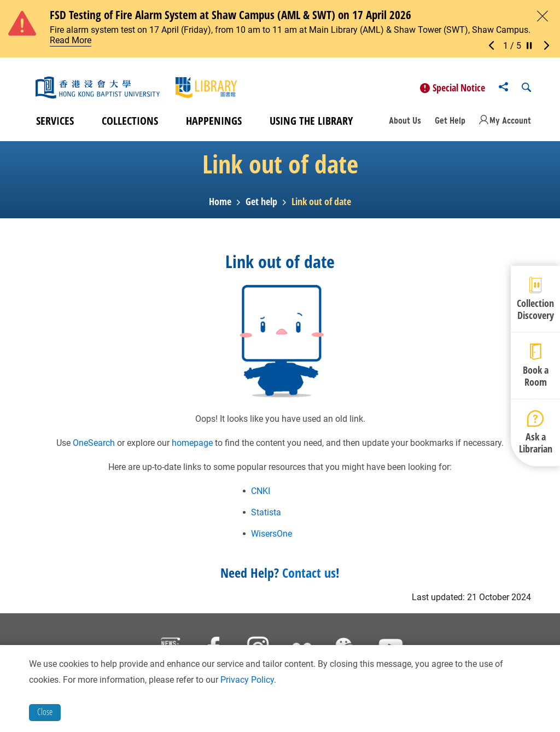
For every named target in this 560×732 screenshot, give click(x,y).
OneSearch (94, 445)
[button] (494, 46)
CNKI (261, 493)
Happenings (214, 123)
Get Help (450, 123)
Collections (130, 123)
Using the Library (311, 123)
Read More (71, 40)
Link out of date (321, 204)
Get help (261, 204)
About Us (405, 123)
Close (45, 712)
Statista (266, 515)
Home (220, 204)
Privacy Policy (247, 680)
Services (55, 123)
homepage (192, 445)
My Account (510, 123)
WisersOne (272, 536)
